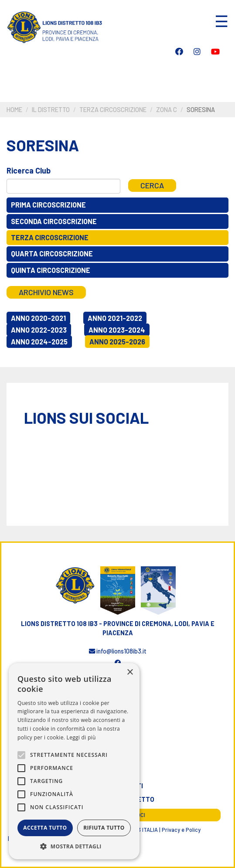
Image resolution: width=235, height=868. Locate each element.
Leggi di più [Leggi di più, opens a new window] (81, 737)
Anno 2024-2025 (39, 342)
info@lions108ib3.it (118, 651)
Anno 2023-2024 (117, 330)
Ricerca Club (29, 170)
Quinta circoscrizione (51, 270)
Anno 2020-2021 (38, 318)
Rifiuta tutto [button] (104, 828)
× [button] (130, 672)
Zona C (167, 110)
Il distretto (51, 110)
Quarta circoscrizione (52, 254)
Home (14, 110)
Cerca (152, 185)
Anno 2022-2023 (39, 330)
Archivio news (46, 292)
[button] (74, 846)
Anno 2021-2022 (115, 318)
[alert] (74, 761)
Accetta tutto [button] (45, 828)
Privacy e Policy (181, 830)
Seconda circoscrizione (54, 221)
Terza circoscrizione (113, 110)
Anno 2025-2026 (117, 342)
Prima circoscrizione (48, 205)
